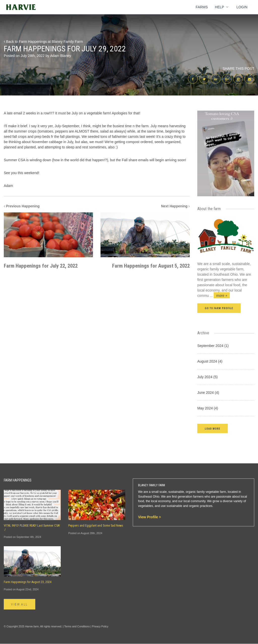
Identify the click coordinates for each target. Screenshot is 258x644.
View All (20, 605)
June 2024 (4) (208, 393)
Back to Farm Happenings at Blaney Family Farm (43, 42)
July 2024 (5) (207, 377)
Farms (202, 7)
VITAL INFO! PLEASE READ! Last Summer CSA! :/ (32, 528)
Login (242, 7)
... (220, 296)
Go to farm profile (219, 309)
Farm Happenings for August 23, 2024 (28, 582)
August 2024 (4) (210, 362)
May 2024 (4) (208, 408)
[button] (213, 429)
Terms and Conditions (77, 627)
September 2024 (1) (213, 346)
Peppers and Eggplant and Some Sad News (96, 526)
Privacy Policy (100, 627)
